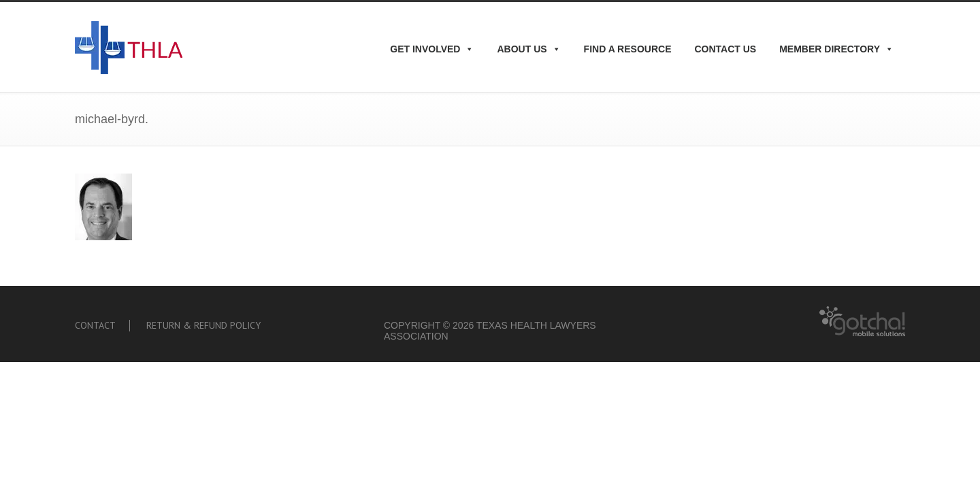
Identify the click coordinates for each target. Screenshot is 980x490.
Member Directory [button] (836, 49)
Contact (95, 325)
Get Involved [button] (432, 49)
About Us (528, 49)
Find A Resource (628, 49)
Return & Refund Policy (203, 325)
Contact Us (725, 49)
